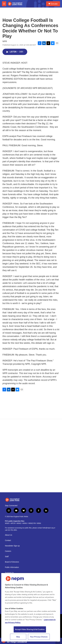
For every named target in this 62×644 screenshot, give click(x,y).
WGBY (7, 523)
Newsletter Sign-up (12, 546)
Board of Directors (12, 562)
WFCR (13, 523)
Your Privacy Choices (39, 637)
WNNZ (19, 523)
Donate (54, 4)
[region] (31, 607)
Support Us (9, 573)
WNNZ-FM (32, 523)
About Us (9, 535)
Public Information (12, 567)
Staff (7, 557)
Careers (8, 551)
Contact (8, 540)
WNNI (39, 523)
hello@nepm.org (48, 528)
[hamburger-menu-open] (4, 4)
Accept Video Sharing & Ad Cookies (30, 629)
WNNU (25, 523)
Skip (18, 637)
